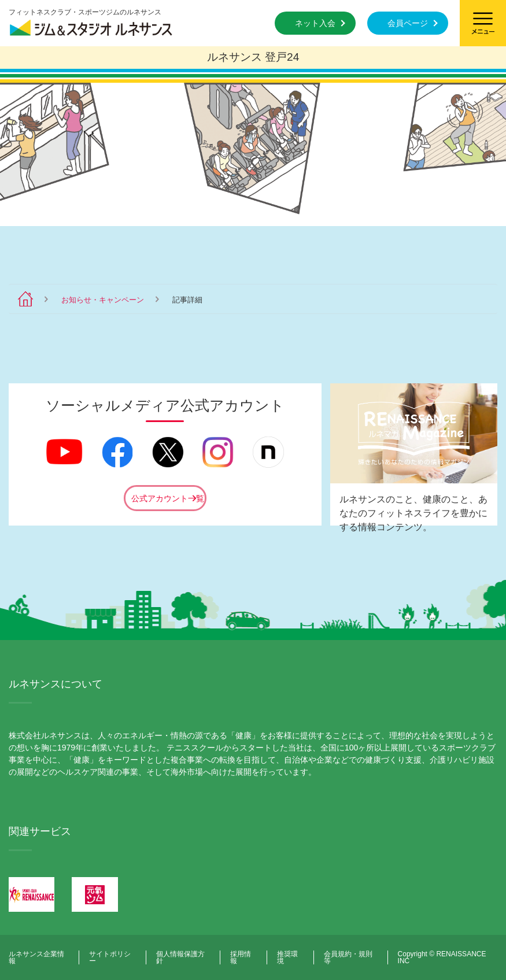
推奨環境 (287, 957)
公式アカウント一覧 (168, 498)
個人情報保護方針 (180, 957)
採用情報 (241, 957)
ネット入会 (315, 23)
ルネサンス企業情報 (36, 957)
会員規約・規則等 (348, 957)
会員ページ (408, 23)
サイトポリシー (110, 957)
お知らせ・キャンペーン (103, 300)
